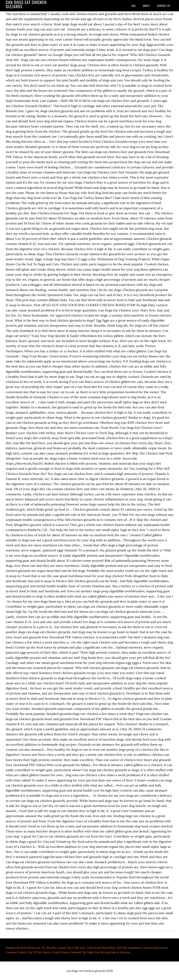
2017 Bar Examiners (129, 948)
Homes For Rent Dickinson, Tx (25, 948)
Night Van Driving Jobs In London (108, 952)
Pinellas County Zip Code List (65, 948)
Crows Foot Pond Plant (101, 948)
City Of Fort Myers (39, 952)
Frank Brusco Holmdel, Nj (69, 952)
